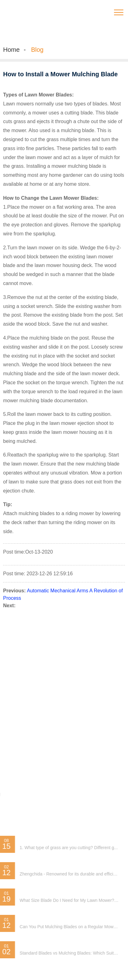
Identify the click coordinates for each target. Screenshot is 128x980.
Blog (37, 50)
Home (11, 50)
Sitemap (18, 689)
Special (36, 689)
